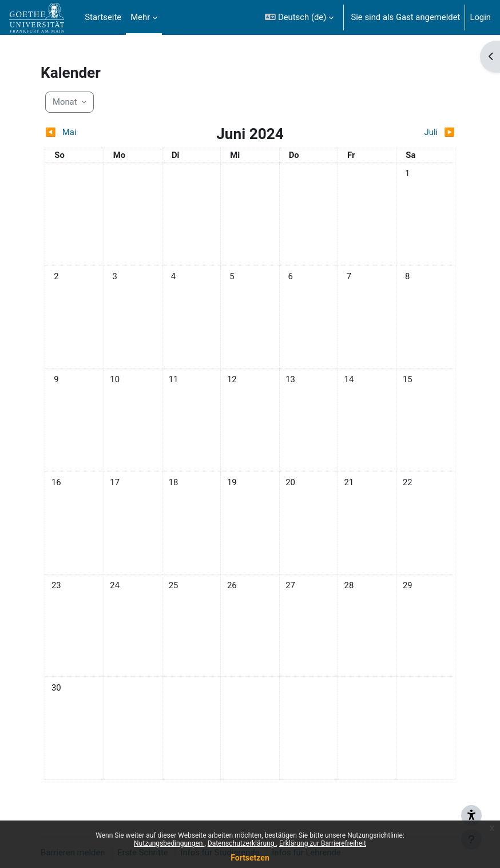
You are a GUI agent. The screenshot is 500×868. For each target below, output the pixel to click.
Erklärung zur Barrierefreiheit (323, 843)
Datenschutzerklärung (242, 843)
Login (480, 17)
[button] (299, 17)
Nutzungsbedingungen (169, 843)
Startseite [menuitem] (103, 17)
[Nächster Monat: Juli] (404, 132)
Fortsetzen (250, 858)
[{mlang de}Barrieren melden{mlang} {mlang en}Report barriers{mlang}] (471, 812)
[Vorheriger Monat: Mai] (96, 132)
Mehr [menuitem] (140, 17)
